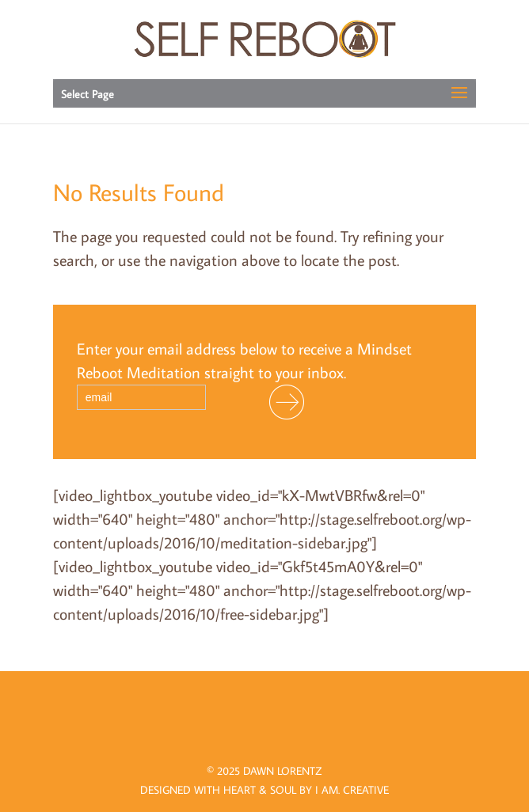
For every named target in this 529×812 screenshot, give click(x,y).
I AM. (352, 790)
